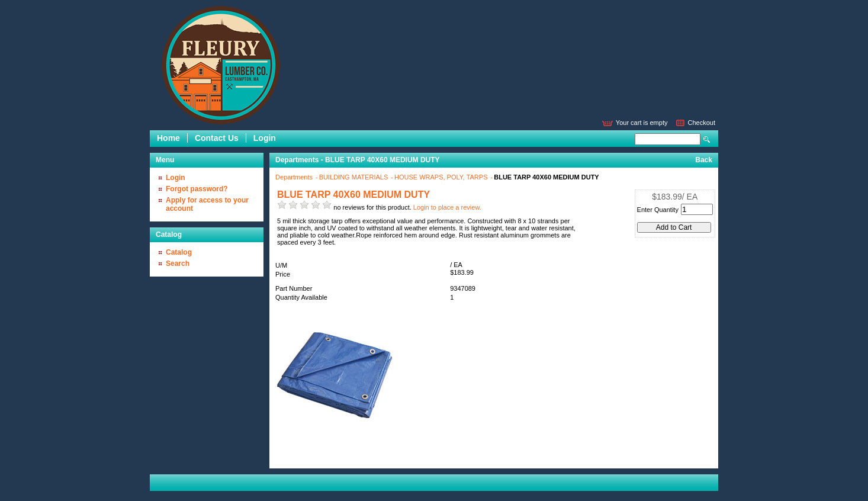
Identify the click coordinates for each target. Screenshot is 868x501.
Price (283, 274)
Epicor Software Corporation (221, 65)
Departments (295, 177)
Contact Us (217, 138)
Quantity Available (301, 297)
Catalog (179, 252)
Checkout (702, 123)
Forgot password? (197, 189)
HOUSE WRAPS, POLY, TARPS (442, 177)
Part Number (294, 288)
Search (707, 139)
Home (168, 138)
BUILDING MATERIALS (355, 177)
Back (704, 160)
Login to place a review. (447, 207)
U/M (281, 265)
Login (265, 138)
